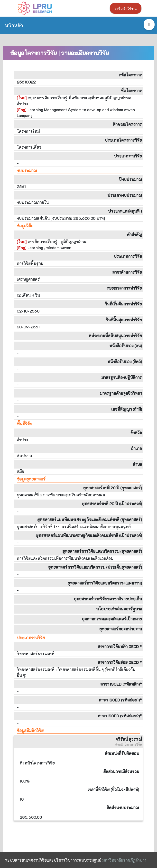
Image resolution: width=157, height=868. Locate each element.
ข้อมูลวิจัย (25, 226)
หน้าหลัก (14, 25)
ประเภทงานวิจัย (31, 638)
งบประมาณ (27, 171)
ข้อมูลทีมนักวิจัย (30, 730)
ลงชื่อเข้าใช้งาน (126, 9)
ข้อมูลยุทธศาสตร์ (31, 479)
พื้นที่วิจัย (24, 424)
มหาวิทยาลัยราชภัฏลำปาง (124, 860)
